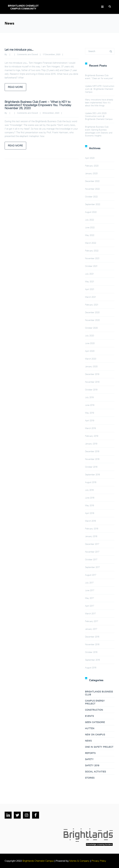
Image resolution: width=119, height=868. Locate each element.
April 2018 (90, 513)
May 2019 (90, 413)
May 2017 (89, 598)
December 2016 (92, 637)
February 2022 (92, 251)
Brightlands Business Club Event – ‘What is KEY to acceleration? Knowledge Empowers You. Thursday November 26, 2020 (38, 105)
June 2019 (90, 405)
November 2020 (92, 320)
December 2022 (92, 181)
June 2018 (90, 498)
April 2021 (90, 289)
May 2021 (89, 282)
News (88, 741)
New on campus (95, 735)
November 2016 (92, 644)
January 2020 (91, 366)
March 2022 (91, 243)
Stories (90, 778)
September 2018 (93, 475)
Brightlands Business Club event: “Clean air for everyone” (99, 77)
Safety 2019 (92, 765)
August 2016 (91, 668)
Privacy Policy (99, 861)
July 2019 (89, 397)
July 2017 (89, 583)
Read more (15, 87)
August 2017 (91, 575)
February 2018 (92, 529)
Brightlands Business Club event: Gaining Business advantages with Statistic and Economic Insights (99, 131)
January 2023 (91, 173)
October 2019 (91, 390)
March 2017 (90, 614)
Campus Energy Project (95, 702)
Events (89, 716)
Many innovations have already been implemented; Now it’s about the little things (99, 103)
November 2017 (92, 552)
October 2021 (91, 266)
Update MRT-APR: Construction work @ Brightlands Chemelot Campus (100, 89)
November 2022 (92, 189)
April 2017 (90, 606)
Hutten (90, 728)
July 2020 (90, 336)
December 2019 (92, 374)
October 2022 (91, 197)
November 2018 (92, 459)
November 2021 (92, 258)
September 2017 (92, 567)
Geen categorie (95, 722)
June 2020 (90, 343)
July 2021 (89, 274)
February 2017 (92, 621)
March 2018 (90, 521)
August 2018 (91, 482)
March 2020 (91, 359)
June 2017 (90, 590)
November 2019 (92, 382)
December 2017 (92, 544)
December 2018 (92, 451)
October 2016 (91, 652)
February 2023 (92, 166)
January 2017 (91, 629)
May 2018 (90, 505)
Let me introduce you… (19, 50)
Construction (94, 710)
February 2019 (92, 436)
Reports (90, 753)
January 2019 (91, 444)
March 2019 (90, 428)
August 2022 (91, 212)
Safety (89, 759)
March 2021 (90, 297)
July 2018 (89, 490)
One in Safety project (99, 747)
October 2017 (91, 559)
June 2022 (90, 227)
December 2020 (92, 312)
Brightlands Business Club (99, 693)
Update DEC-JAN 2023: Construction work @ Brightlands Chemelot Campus (99, 116)
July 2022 (89, 220)
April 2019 (90, 420)
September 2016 (93, 660)
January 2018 (91, 536)
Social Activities (96, 772)
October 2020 (91, 328)
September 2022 (93, 204)
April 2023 (90, 158)
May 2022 (90, 235)
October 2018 (91, 467)
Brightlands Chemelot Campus (38, 861)
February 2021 (92, 305)
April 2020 (90, 351)
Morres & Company (79, 861)
